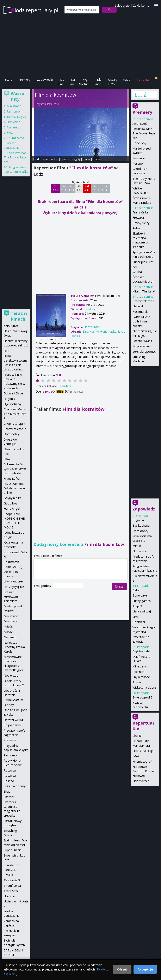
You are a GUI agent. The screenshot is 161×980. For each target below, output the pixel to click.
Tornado (138, 682)
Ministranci (140, 666)
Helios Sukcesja (143, 751)
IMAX (136, 756)
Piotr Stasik (53, 104)
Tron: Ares (11, 891)
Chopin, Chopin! (14, 424)
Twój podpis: (43, 586)
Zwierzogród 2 (142, 697)
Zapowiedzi (45, 80)
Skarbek (9, 797)
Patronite (143, 80)
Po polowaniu (142, 346)
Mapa (126, 80)
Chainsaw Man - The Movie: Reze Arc (144, 133)
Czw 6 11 (64, 188)
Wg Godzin (84, 82)
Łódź (140, 95)
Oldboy (9, 705)
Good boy (139, 143)
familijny (90, 309)
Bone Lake (140, 595)
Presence (139, 158)
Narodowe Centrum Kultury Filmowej (144, 771)
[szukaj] (82, 10)
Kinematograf (142, 761)
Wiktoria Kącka (106, 331)
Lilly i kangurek (14, 581)
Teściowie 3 (12, 880)
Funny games (142, 601)
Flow (10, 132)
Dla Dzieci (97, 82)
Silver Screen (141, 781)
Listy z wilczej (142, 611)
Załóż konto (141, 5)
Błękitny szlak (142, 651)
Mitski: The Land (144, 291)
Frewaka (138, 217)
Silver (136, 617)
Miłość (137, 546)
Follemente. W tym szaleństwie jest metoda (15, 469)
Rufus (136, 228)
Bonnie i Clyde (16, 117)
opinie (97, 159)
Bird (7, 351)
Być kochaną (141, 525)
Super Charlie (13, 850)
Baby (136, 590)
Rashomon (14, 111)
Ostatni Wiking (142, 341)
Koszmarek (140, 312)
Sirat (7, 791)
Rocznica (138, 672)
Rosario (138, 164)
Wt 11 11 (105, 188)
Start (8, 80)
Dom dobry (140, 531)
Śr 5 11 (55, 188)
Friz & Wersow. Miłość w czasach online (16, 488)
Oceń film (65, 386)
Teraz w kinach (19, 316)
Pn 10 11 (96, 188)
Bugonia (138, 520)
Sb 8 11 (79, 188)
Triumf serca (15, 138)
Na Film (72, 82)
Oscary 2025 (113, 82)
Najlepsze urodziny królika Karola (14, 647)
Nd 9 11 (87, 188)
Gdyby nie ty (141, 223)
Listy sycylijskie (14, 587)
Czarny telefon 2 (144, 301)
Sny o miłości (141, 677)
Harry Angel (12, 509)
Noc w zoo (140, 551)
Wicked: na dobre (144, 687)
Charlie (137, 736)
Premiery (24, 80)
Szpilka (137, 272)
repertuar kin (50, 159)
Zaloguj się (122, 5)
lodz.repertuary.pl (36, 10)
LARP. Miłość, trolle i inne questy (142, 321)
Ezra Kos (89, 331)
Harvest (138, 306)
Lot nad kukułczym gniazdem (11, 597)
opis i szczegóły (70, 159)
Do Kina (61, 82)
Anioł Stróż (140, 124)
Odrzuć (122, 969)
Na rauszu (14, 127)
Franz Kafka (140, 212)
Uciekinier (139, 622)
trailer (86, 159)
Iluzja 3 (137, 606)
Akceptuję (145, 969)
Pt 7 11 (71, 188)
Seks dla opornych (145, 352)
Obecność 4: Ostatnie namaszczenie (13, 695)
